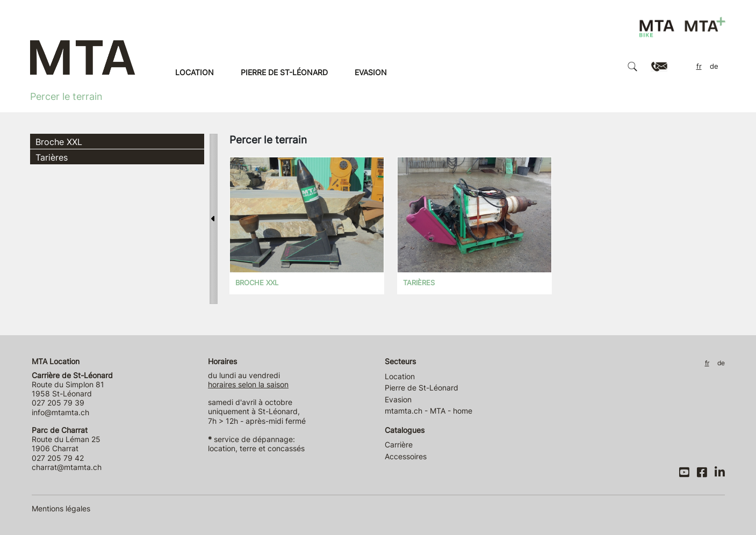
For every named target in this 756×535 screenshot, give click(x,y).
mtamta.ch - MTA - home (429, 411)
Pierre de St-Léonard (284, 72)
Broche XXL (59, 142)
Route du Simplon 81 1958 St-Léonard (72, 385)
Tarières (52, 157)
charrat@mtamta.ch (67, 467)
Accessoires (406, 456)
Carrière (399, 444)
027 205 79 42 (58, 458)
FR (699, 66)
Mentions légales (61, 508)
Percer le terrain (66, 96)
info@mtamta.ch (60, 412)
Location (195, 72)
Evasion (371, 72)
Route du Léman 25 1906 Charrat (66, 439)
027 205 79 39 (58, 403)
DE (714, 66)
